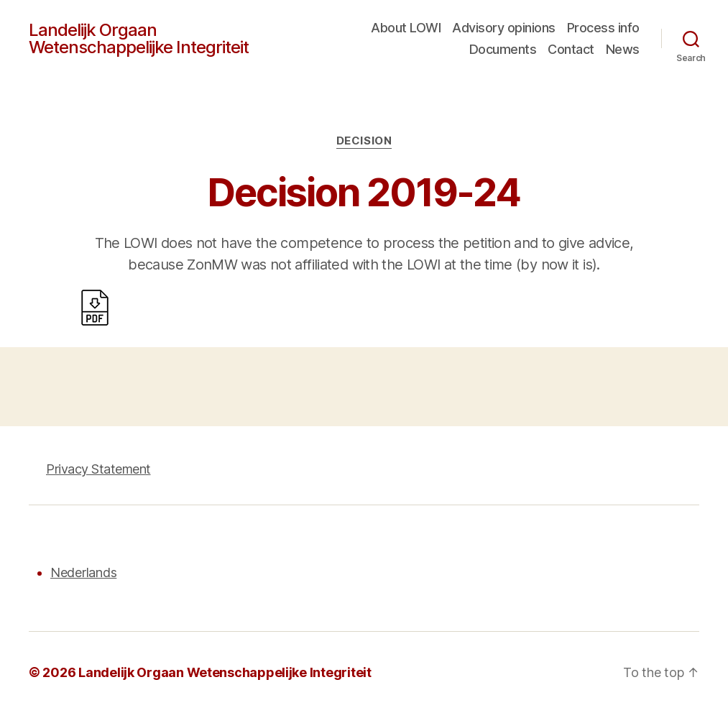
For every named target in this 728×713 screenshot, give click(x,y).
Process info (603, 28)
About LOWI (406, 28)
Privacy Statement (98, 469)
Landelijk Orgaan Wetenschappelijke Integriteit (139, 39)
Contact (571, 49)
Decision (364, 141)
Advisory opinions (504, 28)
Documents (503, 49)
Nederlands (83, 572)
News (623, 49)
